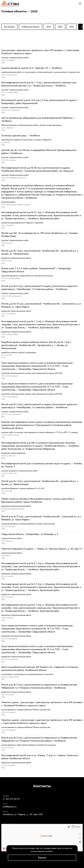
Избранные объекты (31, 27)
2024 (72, 27)
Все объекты (9, 27)
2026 (49, 27)
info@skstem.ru (10, 807)
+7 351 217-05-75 (11, 799)
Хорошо (42, 858)
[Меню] (80, 4)
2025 (60, 27)
